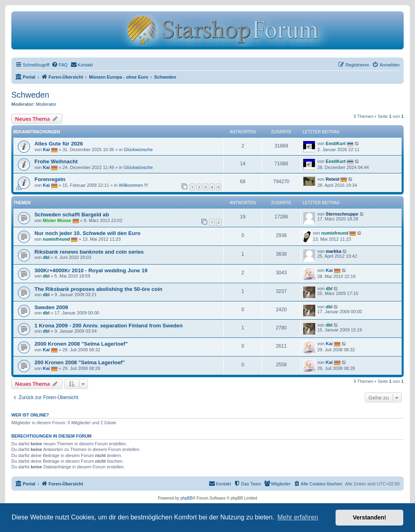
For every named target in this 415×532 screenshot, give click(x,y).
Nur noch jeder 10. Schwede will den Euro (88, 233)
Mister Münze (57, 220)
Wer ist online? (30, 415)
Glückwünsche (138, 150)
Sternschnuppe (342, 214)
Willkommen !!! (133, 185)
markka (334, 251)
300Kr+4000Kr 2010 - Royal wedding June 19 (91, 270)
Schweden (30, 95)
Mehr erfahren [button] (298, 517)
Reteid (333, 179)
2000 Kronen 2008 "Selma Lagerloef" (81, 344)
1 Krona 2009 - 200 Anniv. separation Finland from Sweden (109, 326)
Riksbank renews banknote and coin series (89, 252)
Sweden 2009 (51, 307)
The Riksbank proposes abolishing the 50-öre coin (98, 289)
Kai (46, 150)
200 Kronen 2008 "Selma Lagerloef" (80, 362)
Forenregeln (50, 179)
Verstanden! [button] (370, 517)
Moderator (46, 104)
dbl (46, 257)
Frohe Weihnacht (56, 161)
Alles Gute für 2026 (59, 144)
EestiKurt (336, 143)
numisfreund (57, 239)
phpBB (186, 498)
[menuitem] (60, 65)
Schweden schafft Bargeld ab (72, 215)
